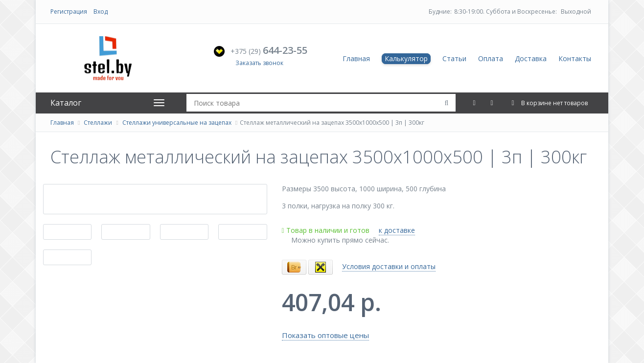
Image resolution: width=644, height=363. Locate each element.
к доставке (397, 230)
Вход (101, 11)
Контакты (575, 58)
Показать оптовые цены (325, 335)
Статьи (454, 58)
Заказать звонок (259, 63)
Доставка (531, 58)
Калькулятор (406, 58)
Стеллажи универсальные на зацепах (177, 123)
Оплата (491, 58)
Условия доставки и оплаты (389, 266)
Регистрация (69, 11)
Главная (356, 58)
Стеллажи (98, 123)
